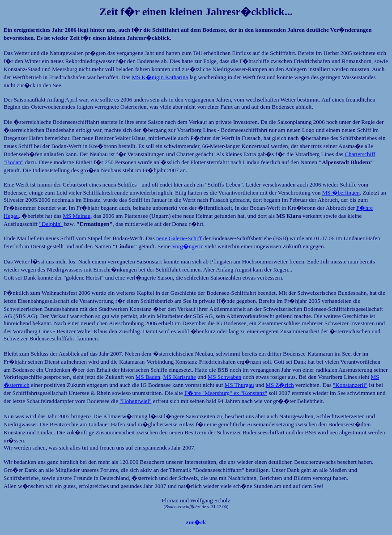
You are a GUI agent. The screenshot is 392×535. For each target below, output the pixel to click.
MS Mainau (77, 216)
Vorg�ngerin (188, 246)
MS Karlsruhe (180, 377)
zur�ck (196, 522)
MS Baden (148, 377)
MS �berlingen (341, 193)
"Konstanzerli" (350, 385)
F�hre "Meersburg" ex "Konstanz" (226, 393)
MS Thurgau (239, 385)
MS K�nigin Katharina (160, 77)
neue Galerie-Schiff (179, 238)
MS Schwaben (224, 377)
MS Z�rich (279, 385)
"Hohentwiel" (135, 401)
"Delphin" (51, 224)
